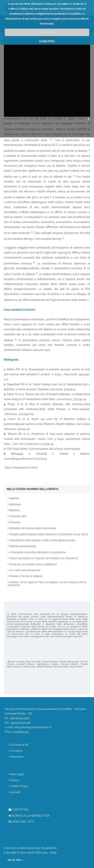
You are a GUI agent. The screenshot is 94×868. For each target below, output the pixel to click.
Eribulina (14, 522)
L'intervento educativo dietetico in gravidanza (37, 552)
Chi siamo (16, 751)
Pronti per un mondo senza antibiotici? (32, 564)
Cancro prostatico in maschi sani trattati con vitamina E (43, 558)
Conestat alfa (17, 516)
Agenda (13, 498)
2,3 (32, 232)
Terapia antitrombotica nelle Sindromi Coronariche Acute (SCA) (48, 534)
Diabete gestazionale (22, 546)
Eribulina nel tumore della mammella (32, 528)
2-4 (51, 139)
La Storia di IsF (19, 745)
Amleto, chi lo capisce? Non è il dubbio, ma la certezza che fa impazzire (47, 584)
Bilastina (14, 510)
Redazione (16, 757)
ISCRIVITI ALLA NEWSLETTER (29, 816)
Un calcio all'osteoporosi (24, 570)
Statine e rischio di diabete (25, 576)
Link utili (15, 792)
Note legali (16, 774)
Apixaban (14, 504)
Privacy (14, 780)
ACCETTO (47, 32)
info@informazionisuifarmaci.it (33, 727)
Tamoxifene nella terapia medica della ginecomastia (41, 540)
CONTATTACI (19, 810)
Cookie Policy (47, 41)
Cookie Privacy (19, 786)
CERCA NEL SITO (21, 822)
